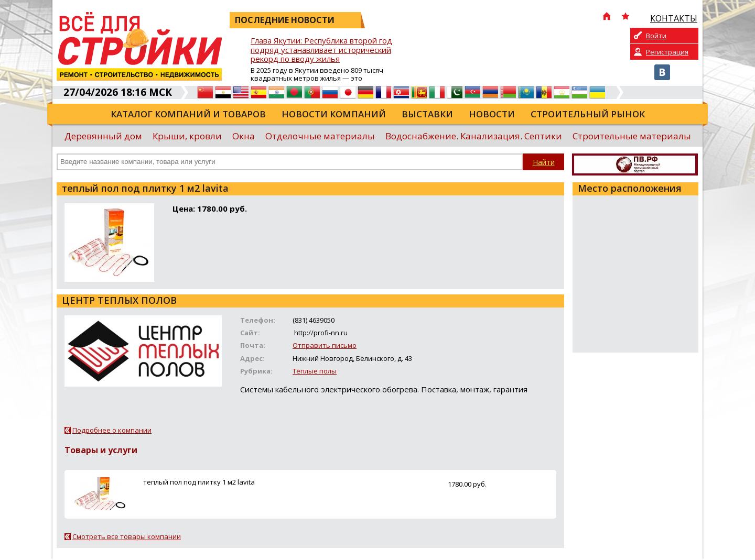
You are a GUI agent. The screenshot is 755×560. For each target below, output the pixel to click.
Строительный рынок (588, 114)
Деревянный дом (103, 136)
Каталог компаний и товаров (188, 114)
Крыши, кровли (187, 136)
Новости (492, 114)
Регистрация (667, 52)
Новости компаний (334, 114)
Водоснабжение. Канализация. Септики (474, 136)
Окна (244, 136)
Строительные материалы (632, 136)
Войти (656, 36)
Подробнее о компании (112, 430)
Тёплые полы (315, 371)
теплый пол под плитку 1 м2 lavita (199, 482)
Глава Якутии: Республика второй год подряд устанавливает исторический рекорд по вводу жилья (321, 50)
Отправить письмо (325, 345)
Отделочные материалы (320, 136)
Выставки (427, 114)
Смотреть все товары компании (127, 536)
